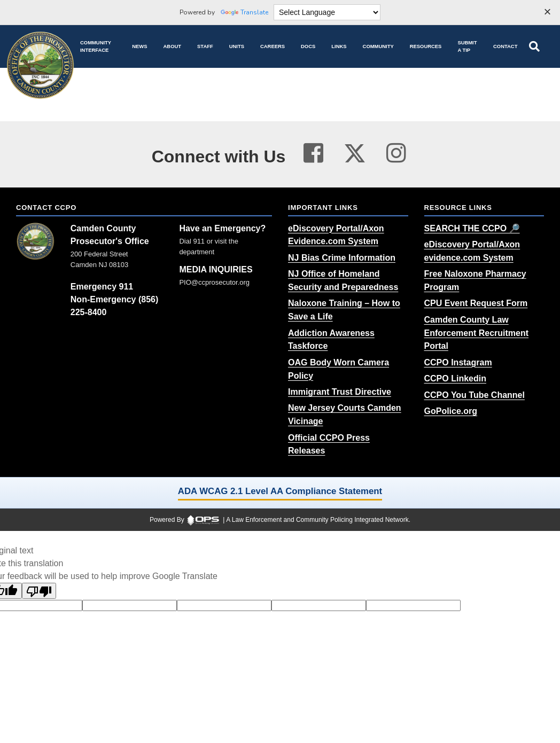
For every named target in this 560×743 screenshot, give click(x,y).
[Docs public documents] (308, 46)
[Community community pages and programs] (378, 46)
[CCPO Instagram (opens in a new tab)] (458, 362)
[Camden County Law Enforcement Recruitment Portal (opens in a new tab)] (477, 333)
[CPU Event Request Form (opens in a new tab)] (476, 303)
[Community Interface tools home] (98, 46)
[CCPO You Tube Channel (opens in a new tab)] (475, 395)
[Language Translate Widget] (327, 12)
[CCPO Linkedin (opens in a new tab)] (455, 378)
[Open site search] (534, 46)
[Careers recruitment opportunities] (273, 46)
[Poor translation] (39, 591)
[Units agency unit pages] (237, 46)
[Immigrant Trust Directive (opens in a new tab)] (340, 392)
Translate (244, 12)
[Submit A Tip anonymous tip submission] (467, 46)
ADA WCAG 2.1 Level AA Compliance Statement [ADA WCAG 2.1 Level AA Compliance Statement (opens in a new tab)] (280, 491)
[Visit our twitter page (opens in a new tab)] (355, 151)
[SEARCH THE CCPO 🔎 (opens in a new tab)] (472, 228)
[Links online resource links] (339, 46)
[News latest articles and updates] (139, 46)
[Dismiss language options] (547, 13)
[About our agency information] (173, 46)
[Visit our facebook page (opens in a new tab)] (313, 153)
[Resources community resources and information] (426, 46)
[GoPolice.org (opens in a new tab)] (451, 411)
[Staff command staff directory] (205, 46)
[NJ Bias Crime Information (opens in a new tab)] (342, 258)
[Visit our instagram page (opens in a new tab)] (396, 153)
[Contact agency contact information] (505, 46)
